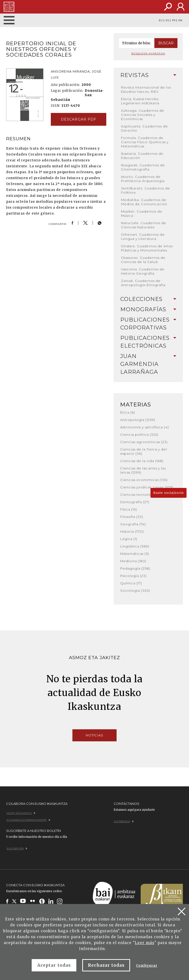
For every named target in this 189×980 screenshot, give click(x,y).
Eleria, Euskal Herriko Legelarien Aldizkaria (140, 101)
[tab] (148, 75)
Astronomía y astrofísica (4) (145, 427)
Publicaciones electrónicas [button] (148, 342)
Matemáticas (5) (135, 554)
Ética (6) (128, 412)
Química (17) (131, 583)
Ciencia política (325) (139, 435)
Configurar (147, 966)
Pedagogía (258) (135, 568)
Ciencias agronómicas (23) (144, 442)
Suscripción (17, 848)
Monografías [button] (148, 309)
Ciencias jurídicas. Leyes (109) (147, 487)
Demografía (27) (135, 502)
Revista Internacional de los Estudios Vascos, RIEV (146, 89)
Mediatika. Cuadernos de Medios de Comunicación (144, 202)
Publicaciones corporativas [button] (148, 324)
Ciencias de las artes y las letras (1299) (143, 470)
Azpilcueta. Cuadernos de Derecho (145, 128)
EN (180, 20)
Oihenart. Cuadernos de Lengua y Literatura (143, 237)
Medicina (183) (133, 561)
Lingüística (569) (135, 546)
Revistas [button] (148, 75)
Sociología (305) (135, 591)
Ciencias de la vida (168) (142, 461)
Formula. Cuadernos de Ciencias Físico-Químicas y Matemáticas (145, 142)
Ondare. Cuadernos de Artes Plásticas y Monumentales (147, 248)
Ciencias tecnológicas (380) (146, 495)
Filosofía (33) (132, 517)
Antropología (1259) (138, 420)
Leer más (144, 943)
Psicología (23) (134, 576)
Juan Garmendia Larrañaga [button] (148, 364)
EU (161, 20)
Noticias (94, 735)
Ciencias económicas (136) (144, 480)
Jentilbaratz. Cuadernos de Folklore (146, 190)
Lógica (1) (129, 539)
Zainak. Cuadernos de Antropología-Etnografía (143, 283)
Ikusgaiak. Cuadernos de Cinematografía (143, 167)
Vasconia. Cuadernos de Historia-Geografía (143, 271)
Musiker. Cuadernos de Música (142, 213)
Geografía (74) (133, 524)
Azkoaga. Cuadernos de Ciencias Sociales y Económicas (143, 115)
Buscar (166, 43)
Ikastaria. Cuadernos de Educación (142, 156)
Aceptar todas (54, 965)
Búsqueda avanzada (148, 54)
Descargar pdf (79, 119)
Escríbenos (124, 821)
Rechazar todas (106, 965)
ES (167, 20)
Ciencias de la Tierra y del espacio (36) (144, 451)
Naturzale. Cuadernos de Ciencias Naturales (144, 225)
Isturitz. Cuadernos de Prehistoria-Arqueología (143, 179)
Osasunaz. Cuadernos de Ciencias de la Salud (143, 260)
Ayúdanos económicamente (28, 820)
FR (174, 20)
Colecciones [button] (148, 299)
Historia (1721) (132, 531)
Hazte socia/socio (169, 493)
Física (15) (129, 509)
